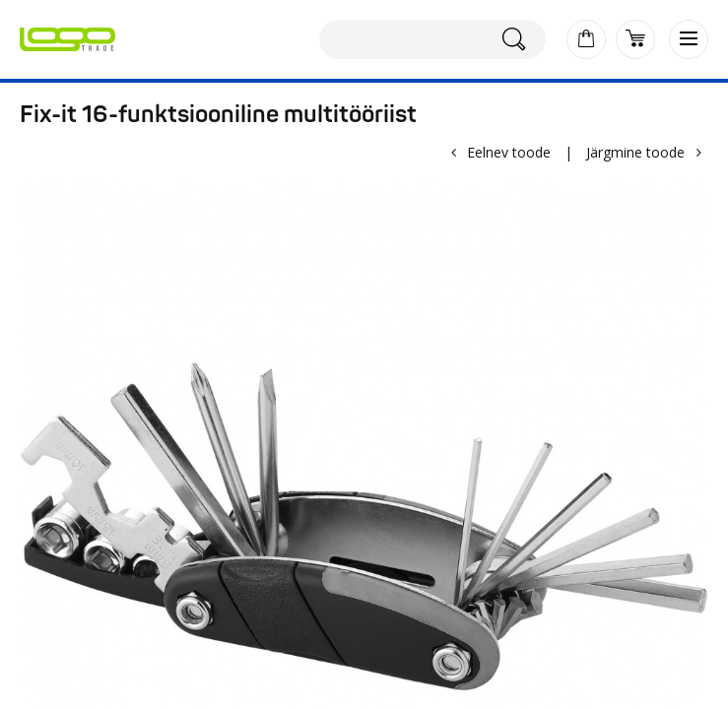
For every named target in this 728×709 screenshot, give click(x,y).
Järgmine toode (635, 152)
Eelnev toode (509, 152)
